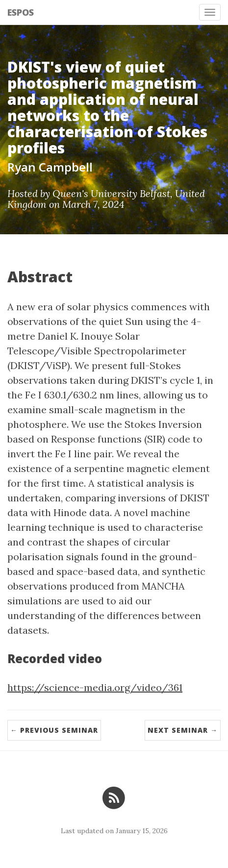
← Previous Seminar (54, 730)
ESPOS (21, 12)
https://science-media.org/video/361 (95, 687)
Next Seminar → (183, 730)
